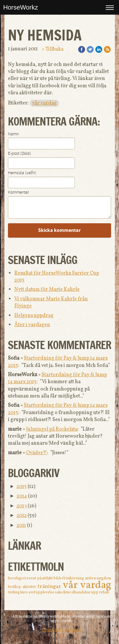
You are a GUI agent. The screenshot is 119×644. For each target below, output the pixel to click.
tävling (14, 592)
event (32, 578)
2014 (22, 496)
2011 (21, 526)
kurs (24, 592)
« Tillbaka (53, 49)
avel (32, 592)
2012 (22, 516)
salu (59, 592)
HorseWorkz (21, 7)
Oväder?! (36, 453)
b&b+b (60, 578)
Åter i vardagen (32, 325)
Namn (13, 134)
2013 (22, 506)
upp (95, 592)
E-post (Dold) (20, 154)
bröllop (15, 587)
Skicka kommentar (59, 230)
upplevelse (45, 592)
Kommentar (18, 192)
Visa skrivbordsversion (61, 630)
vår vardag (44, 103)
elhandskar (81, 592)
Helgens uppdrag (34, 316)
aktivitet (30, 587)
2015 (22, 487)
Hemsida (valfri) (22, 173)
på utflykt (45, 578)
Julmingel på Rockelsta (52, 429)
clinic (67, 592)
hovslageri (17, 578)
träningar (50, 587)
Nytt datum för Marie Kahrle (47, 290)
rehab (104, 592)
